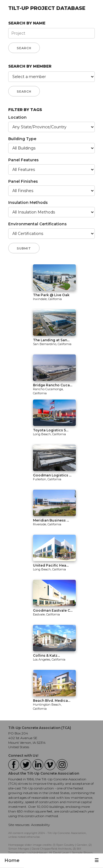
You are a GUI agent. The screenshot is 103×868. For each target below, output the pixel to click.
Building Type (22, 139)
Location (17, 117)
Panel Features (23, 160)
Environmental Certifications (37, 224)
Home (12, 860)
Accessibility (41, 825)
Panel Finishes (23, 181)
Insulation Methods (28, 203)
